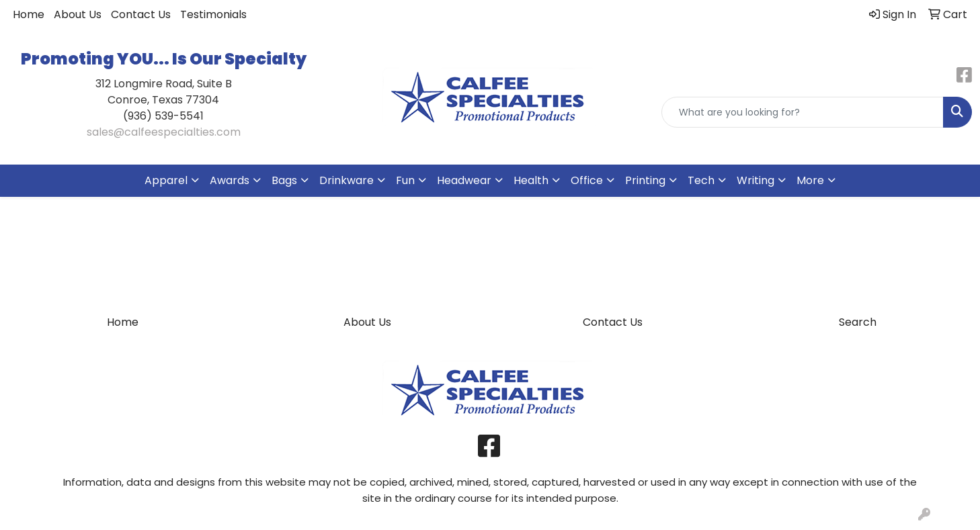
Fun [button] (405, 180)
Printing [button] (645, 180)
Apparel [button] (166, 180)
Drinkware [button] (346, 180)
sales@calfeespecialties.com (164, 132)
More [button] (810, 180)
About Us (78, 14)
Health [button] (531, 180)
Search (858, 322)
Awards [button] (230, 180)
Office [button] (587, 180)
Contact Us (141, 14)
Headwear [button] (464, 180)
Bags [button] (284, 180)
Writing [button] (756, 180)
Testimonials (213, 14)
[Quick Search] (803, 112)
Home (29, 14)
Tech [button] (701, 180)
